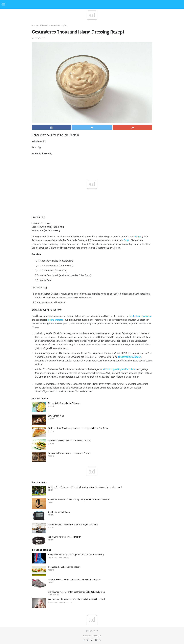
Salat (126, 240)
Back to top (92, 631)
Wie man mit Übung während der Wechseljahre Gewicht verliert (77, 599)
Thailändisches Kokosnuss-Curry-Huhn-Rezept (69, 441)
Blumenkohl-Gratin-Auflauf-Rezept (64, 403)
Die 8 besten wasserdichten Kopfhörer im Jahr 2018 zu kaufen (76, 592)
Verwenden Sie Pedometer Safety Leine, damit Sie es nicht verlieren (79, 499)
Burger (138, 237)
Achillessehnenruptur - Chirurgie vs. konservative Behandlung (76, 555)
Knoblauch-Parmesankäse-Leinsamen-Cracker (69, 453)
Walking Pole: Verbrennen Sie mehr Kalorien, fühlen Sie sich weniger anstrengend (85, 487)
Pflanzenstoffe (56, 320)
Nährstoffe (44, 26)
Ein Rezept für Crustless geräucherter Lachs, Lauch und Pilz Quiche (78, 428)
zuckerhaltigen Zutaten (129, 357)
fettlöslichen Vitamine (141, 316)
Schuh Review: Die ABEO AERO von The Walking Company (74, 579)
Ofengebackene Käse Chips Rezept (64, 567)
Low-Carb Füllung (56, 416)
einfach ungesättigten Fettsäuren (119, 369)
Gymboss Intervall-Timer (59, 512)
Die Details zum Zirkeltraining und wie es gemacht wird (73, 525)
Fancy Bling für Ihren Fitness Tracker (64, 537)
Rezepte (35, 26)
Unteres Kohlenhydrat (59, 26)
